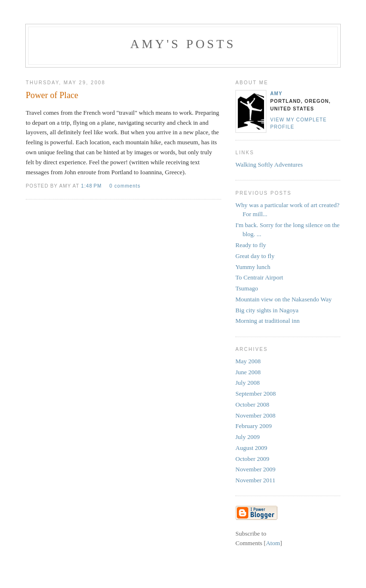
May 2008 (248, 361)
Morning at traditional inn (268, 321)
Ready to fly (251, 245)
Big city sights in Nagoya (267, 310)
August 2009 (251, 448)
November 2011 (255, 480)
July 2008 (248, 383)
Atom (273, 543)
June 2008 (248, 372)
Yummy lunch (253, 267)
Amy (276, 94)
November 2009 (255, 469)
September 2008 (256, 394)
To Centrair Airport (259, 277)
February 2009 (254, 426)
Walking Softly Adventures (269, 164)
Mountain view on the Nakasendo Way (284, 299)
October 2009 (252, 459)
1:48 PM (92, 186)
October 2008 (252, 404)
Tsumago (247, 288)
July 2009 (248, 437)
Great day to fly (255, 256)
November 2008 (255, 415)
